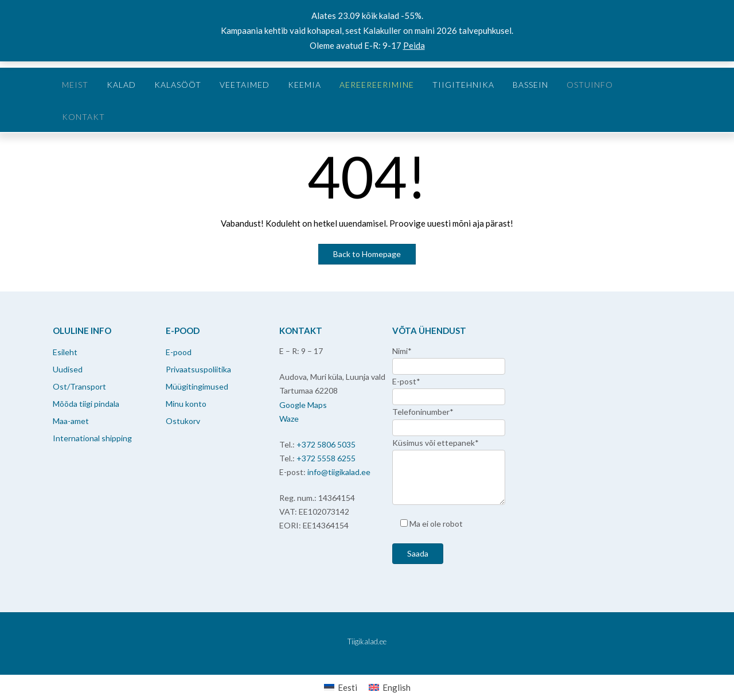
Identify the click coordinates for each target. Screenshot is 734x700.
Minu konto (186, 404)
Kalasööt (178, 85)
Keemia (304, 85)
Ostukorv (183, 421)
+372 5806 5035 (326, 444)
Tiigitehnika (463, 85)
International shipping (92, 438)
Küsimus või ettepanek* (436, 443)
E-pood (179, 352)
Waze (289, 419)
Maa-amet (71, 421)
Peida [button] (414, 45)
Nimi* (402, 351)
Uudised (68, 369)
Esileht (65, 352)
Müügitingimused (197, 386)
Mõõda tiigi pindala (86, 404)
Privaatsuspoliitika (198, 369)
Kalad (121, 85)
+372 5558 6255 (326, 458)
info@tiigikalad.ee (339, 472)
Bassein (530, 85)
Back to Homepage (367, 254)
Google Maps (303, 405)
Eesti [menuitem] (348, 687)
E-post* (406, 381)
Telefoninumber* (423, 412)
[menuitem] (341, 687)
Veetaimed (245, 85)
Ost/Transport (79, 386)
